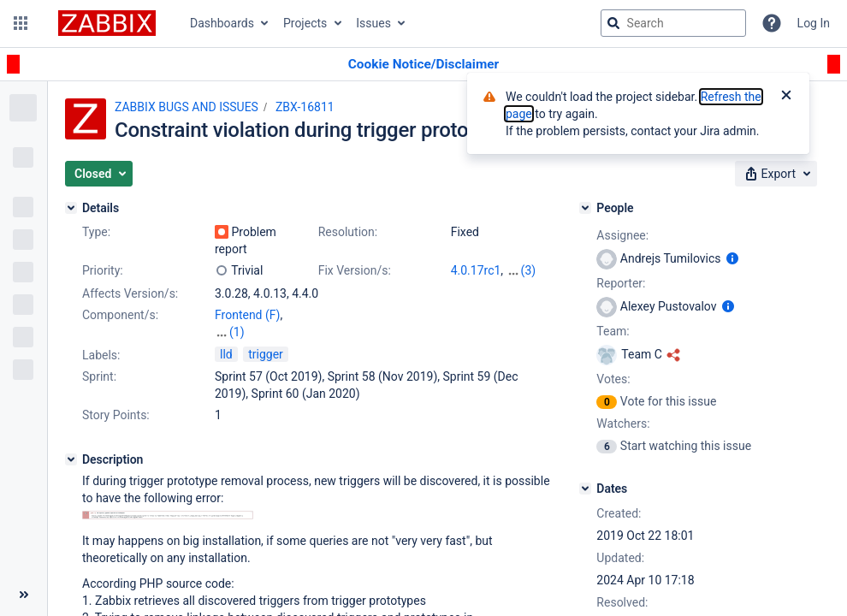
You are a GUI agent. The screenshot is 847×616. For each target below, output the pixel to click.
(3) (529, 270)
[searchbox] (673, 23)
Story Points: (116, 415)
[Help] (772, 23)
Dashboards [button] (222, 23)
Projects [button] (305, 23)
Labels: (101, 355)
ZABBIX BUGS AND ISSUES (187, 107)
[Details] (71, 208)
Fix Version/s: (355, 270)
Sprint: (99, 376)
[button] (21, 23)
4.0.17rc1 (476, 270)
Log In (814, 23)
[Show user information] (732, 258)
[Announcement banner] (423, 65)
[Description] (71, 459)
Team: (613, 331)
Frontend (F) (247, 315)
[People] (585, 208)
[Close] (786, 97)
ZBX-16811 (305, 107)
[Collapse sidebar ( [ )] (24, 595)
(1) (237, 332)
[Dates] (585, 489)
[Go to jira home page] (107, 23)
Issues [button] (373, 23)
